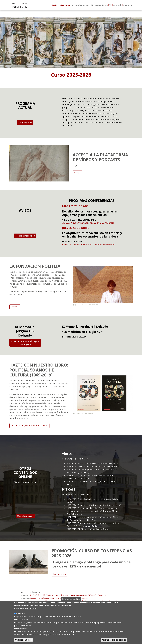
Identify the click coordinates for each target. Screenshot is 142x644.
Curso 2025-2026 (71, 75)
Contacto (128, 5)
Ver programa (25, 122)
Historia (15, 307)
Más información (25, 516)
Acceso (77, 173)
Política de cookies (71, 599)
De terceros (22, 628)
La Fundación (65, 5)
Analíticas (21, 613)
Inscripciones (59, 574)
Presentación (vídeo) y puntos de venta (29, 426)
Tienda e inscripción (25, 236)
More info (32, 608)
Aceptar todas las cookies (114, 640)
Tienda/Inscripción (99, 5)
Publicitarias (22, 619)
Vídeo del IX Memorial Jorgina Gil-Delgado (25, 343)
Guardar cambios (23, 640)
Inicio (55, 5)
